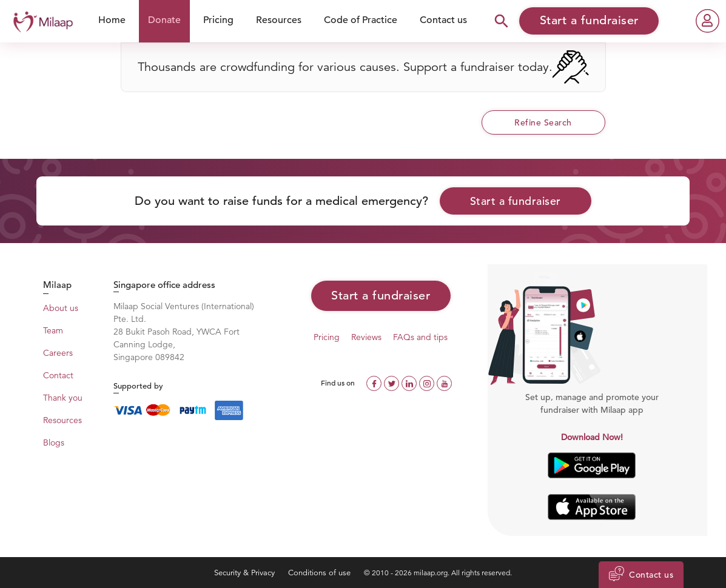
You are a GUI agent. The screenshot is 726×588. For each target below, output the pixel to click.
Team (53, 330)
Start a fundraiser (516, 201)
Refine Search (543, 122)
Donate (164, 20)
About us (61, 308)
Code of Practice (361, 20)
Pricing (218, 20)
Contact (58, 375)
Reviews (366, 337)
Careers (58, 353)
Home (112, 20)
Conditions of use (321, 573)
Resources (279, 20)
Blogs (54, 443)
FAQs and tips (420, 337)
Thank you (63, 398)
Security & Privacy (246, 573)
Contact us (443, 20)
